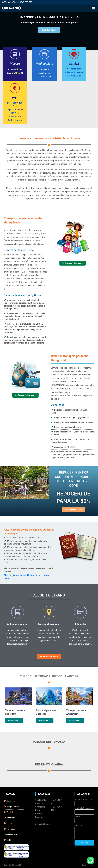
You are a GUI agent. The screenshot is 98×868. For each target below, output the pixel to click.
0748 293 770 (26, 2)
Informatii (9, 818)
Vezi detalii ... (14, 721)
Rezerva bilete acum (73, 263)
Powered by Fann (88, 865)
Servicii (8, 812)
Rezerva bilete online (49, 656)
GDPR (8, 840)
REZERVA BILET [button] (49, 30)
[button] (91, 861)
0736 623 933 (9, 2)
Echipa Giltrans (11, 807)
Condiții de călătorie (15, 575)
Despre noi (10, 801)
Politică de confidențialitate (10, 832)
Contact (8, 823)
